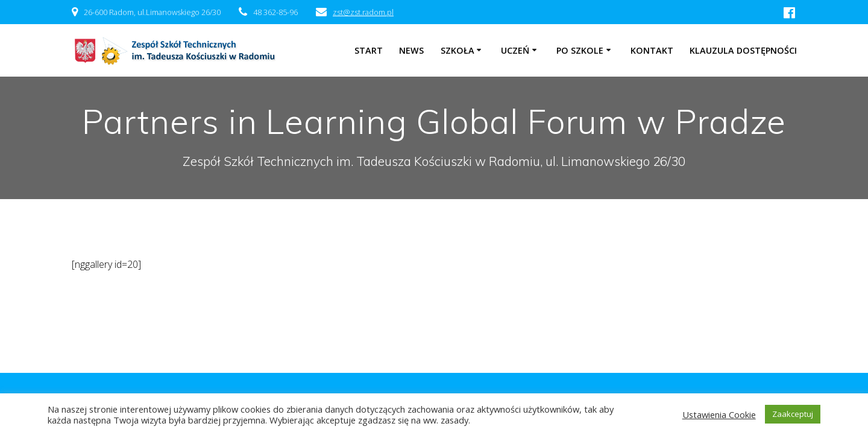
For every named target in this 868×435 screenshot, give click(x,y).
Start (369, 50)
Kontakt (652, 50)
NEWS (411, 50)
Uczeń (515, 50)
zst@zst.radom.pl (363, 12)
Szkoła (458, 50)
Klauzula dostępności (743, 50)
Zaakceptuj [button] (793, 414)
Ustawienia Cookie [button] (719, 414)
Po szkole (580, 50)
